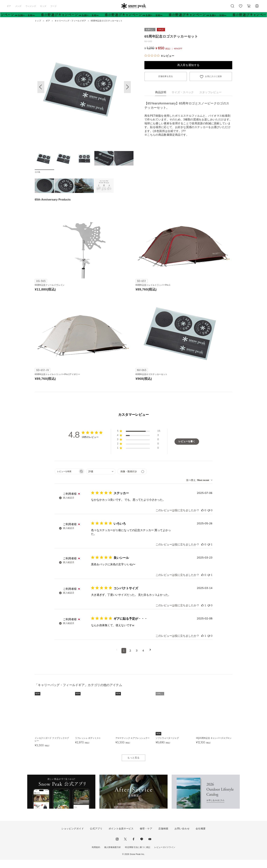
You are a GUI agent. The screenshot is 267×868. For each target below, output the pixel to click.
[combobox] (101, 480)
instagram (117, 847)
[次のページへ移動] (150, 659)
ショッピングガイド (73, 837)
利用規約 (96, 855)
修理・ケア (146, 837)
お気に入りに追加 (213, 76)
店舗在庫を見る (166, 76)
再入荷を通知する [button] (188, 65)
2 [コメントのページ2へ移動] (130, 659)
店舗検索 (163, 837)
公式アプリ (96, 837)
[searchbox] (66, 479)
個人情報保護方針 (113, 855)
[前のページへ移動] (117, 659)
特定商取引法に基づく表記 (138, 855)
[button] (127, 87)
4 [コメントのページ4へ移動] (143, 659)
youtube (150, 847)
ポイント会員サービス (121, 837)
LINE (142, 847)
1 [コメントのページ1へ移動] (124, 659)
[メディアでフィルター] (132, 480)
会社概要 (201, 837)
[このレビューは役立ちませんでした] (209, 519)
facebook (133, 847)
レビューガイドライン (165, 855)
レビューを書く (187, 450)
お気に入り (241, 8)
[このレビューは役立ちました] (202, 519)
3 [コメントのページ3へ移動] (137, 659)
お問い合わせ (182, 837)
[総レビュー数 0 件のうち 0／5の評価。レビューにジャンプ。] (159, 56)
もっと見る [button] (133, 766)
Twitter (125, 847)
